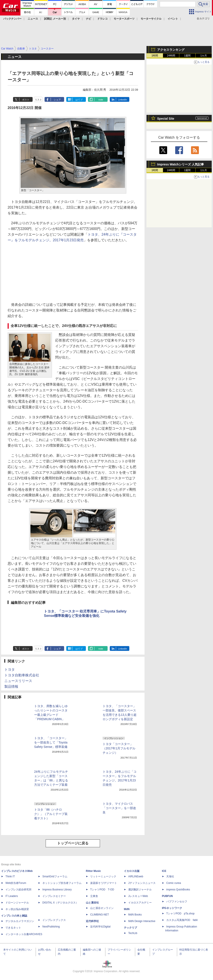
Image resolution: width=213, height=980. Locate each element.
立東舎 (94, 896)
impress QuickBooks (178, 890)
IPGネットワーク (172, 908)
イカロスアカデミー (140, 903)
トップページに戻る (73, 843)
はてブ (79, 100)
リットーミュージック (103, 876)
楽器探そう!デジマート (104, 883)
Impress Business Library (57, 890)
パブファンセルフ (177, 902)
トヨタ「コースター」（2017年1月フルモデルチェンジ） (119, 748)
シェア (57, 100)
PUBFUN (167, 896)
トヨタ (10, 669)
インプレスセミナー (54, 896)
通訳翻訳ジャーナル (140, 890)
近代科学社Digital (100, 927)
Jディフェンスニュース (142, 883)
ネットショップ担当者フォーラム (62, 883)
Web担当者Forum (16, 883)
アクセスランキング (171, 50)
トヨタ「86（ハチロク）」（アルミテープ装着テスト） (51, 814)
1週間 (187, 56)
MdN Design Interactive (142, 921)
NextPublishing (51, 927)
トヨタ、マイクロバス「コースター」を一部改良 (119, 808)
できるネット (13, 928)
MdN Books (135, 915)
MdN (127, 909)
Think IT (10, 876)
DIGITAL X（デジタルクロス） (60, 903)
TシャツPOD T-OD (102, 890)
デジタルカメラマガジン (20, 921)
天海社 (170, 876)
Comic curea (174, 883)
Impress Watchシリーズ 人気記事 (181, 164)
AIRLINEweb (136, 876)
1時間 (155, 56)
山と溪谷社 (92, 903)
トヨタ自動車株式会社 (22, 675)
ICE (164, 871)
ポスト (26, 100)
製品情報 (11, 687)
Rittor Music (93, 871)
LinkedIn (123, 100)
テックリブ (130, 928)
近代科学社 (92, 921)
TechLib (133, 933)
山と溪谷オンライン (102, 908)
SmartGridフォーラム (55, 876)
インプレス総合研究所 (18, 890)
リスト (38, 100)
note (101, 100)
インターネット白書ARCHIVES (24, 934)
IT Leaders (12, 896)
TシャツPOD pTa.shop (180, 914)
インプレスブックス (54, 920)
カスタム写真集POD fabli (182, 920)
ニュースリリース (18, 681)
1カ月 (204, 56)
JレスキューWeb (138, 896)
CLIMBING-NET (100, 915)
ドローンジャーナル (17, 903)
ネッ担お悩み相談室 (17, 909)
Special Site (166, 119)
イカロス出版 (132, 871)
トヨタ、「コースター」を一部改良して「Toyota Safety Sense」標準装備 (51, 742)
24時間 (171, 56)
